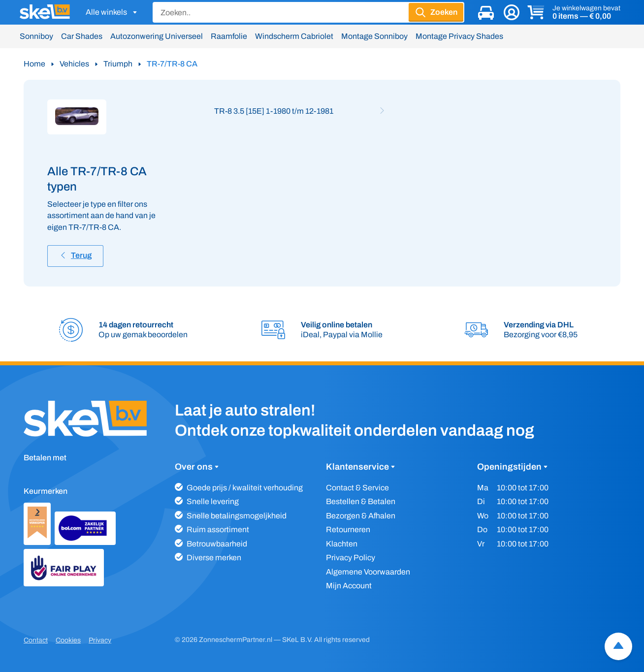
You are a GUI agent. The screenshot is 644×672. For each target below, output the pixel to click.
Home (34, 64)
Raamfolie (229, 36)
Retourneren (348, 529)
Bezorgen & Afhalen (361, 516)
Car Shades (82, 36)
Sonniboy (36, 36)
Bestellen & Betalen (361, 501)
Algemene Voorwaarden (368, 572)
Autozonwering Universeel (157, 36)
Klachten (342, 544)
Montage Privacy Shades (459, 36)
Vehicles (74, 64)
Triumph (118, 64)
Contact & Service (357, 488)
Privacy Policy (351, 558)
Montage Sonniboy (374, 36)
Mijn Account (349, 586)
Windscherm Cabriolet (294, 36)
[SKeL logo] (45, 12)
